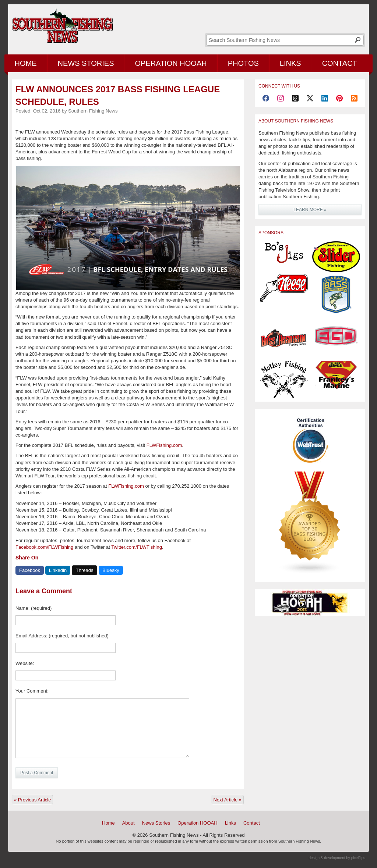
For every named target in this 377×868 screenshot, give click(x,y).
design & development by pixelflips (337, 858)
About (128, 823)
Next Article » (227, 800)
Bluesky (111, 570)
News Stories (86, 63)
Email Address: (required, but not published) (62, 636)
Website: (25, 663)
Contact (340, 63)
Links (290, 63)
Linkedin (58, 570)
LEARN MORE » (310, 210)
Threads (85, 570)
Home (26, 63)
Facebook (30, 570)
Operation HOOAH (171, 63)
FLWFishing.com (164, 445)
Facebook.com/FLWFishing (44, 547)
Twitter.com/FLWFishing (137, 547)
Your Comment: (32, 691)
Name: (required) (34, 608)
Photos (243, 63)
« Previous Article (32, 800)
